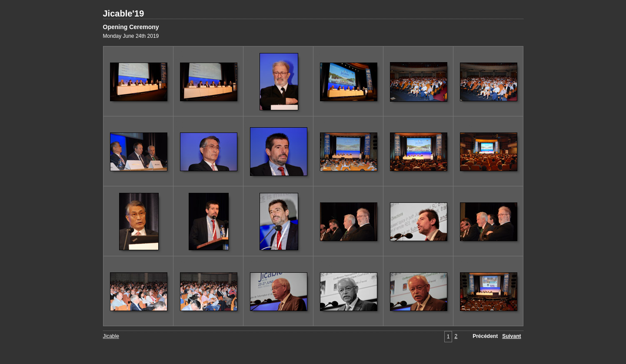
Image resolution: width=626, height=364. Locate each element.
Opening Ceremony (131, 27)
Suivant (511, 336)
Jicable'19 (124, 13)
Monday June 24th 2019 (131, 36)
